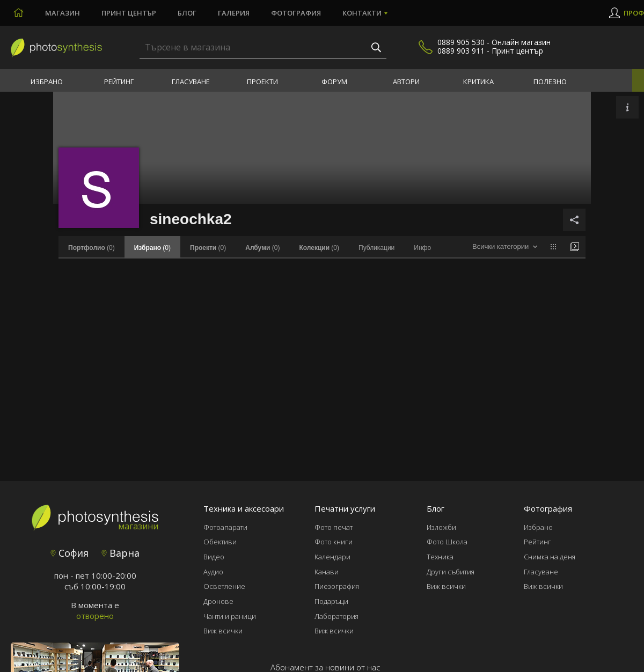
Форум (334, 82)
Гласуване (191, 82)
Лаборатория (336, 616)
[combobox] (505, 247)
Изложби (441, 527)
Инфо (422, 248)
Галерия (234, 13)
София (69, 553)
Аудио (213, 572)
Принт (129, 13)
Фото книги (334, 542)
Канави (327, 572)
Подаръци (331, 601)
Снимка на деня (550, 557)
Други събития (451, 572)
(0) (92, 248)
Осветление (224, 586)
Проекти (262, 82)
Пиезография (337, 586)
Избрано (47, 82)
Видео (214, 557)
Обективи (220, 542)
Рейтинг (119, 82)
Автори (406, 82)
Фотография (296, 13)
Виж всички (223, 631)
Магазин (63, 13)
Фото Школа (447, 542)
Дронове (218, 601)
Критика (478, 82)
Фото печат (334, 527)
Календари (332, 557)
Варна (120, 553)
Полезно (550, 82)
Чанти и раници (230, 616)
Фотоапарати (225, 527)
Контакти (362, 13)
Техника (440, 557)
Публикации (376, 248)
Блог (187, 13)
